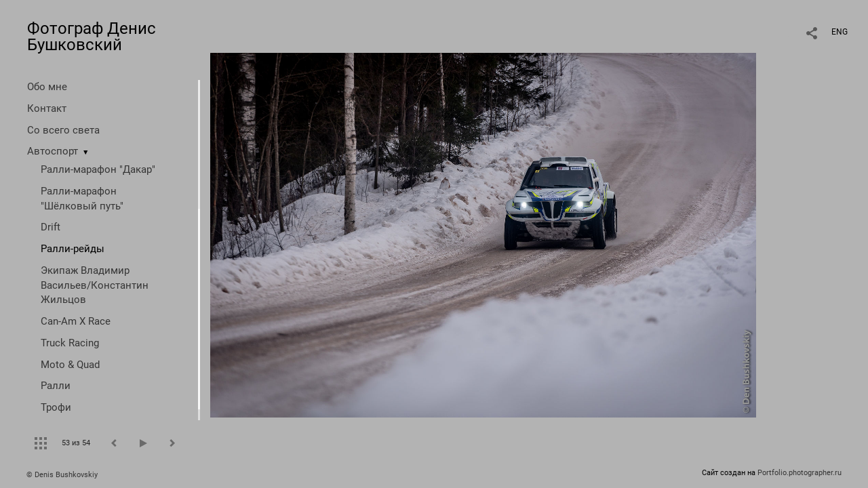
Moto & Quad (70, 365)
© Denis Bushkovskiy (62, 475)
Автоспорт (53, 151)
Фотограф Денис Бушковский (92, 37)
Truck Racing (70, 343)
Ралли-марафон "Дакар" (98, 169)
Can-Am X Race (76, 321)
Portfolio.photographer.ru (800, 473)
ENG (840, 32)
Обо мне (47, 87)
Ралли (56, 386)
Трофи (56, 407)
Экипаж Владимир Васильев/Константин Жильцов (95, 285)
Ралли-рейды (73, 249)
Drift (51, 227)
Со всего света (63, 130)
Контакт (47, 108)
